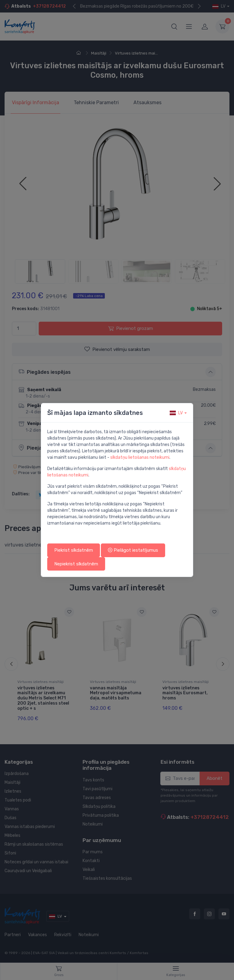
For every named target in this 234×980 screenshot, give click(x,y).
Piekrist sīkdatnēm (74, 550)
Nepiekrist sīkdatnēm (76, 564)
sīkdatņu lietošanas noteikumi (140, 457)
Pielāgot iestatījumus (133, 550)
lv (176, 413)
